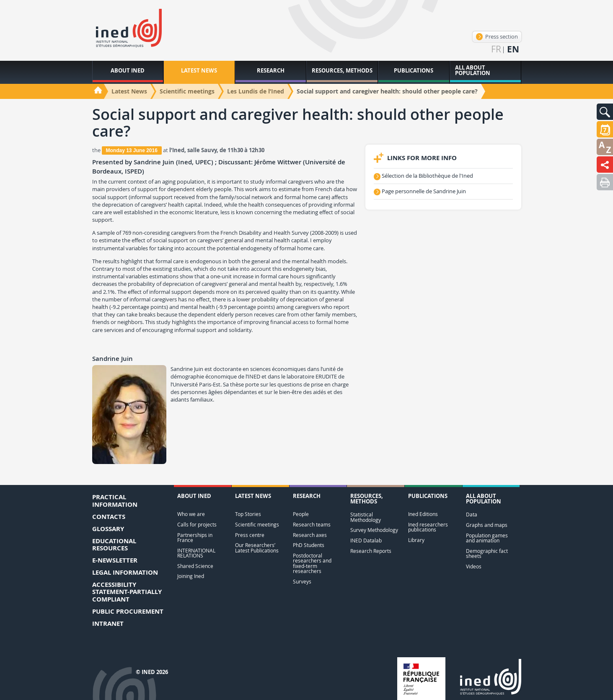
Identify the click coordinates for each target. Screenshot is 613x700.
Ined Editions (423, 514)
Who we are (191, 514)
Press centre (250, 535)
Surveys (302, 582)
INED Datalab (366, 541)
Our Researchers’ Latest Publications (257, 548)
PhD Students (309, 545)
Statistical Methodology (366, 517)
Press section (497, 36)
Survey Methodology (374, 530)
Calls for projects (197, 525)
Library (416, 540)
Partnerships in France (195, 538)
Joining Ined (191, 576)
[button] (605, 112)
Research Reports (371, 551)
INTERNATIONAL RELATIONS (196, 553)
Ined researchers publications (428, 527)
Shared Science (195, 566)
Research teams (312, 525)
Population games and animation (487, 538)
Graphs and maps (487, 525)
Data (472, 515)
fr (496, 49)
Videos (474, 566)
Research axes (310, 535)
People (301, 514)
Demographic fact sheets (487, 554)
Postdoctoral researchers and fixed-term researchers (312, 563)
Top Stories (248, 514)
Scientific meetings (257, 525)
